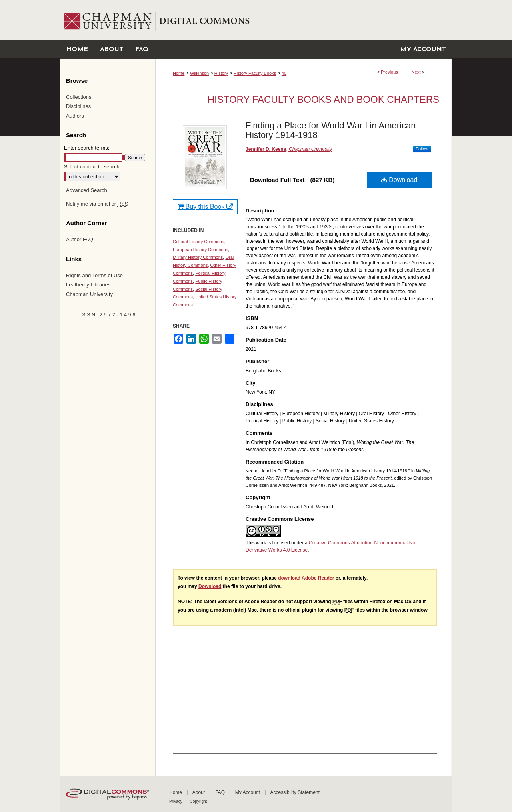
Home (179, 73)
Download (399, 180)
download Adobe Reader (306, 578)
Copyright (199, 801)
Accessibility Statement (295, 792)
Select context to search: (92, 167)
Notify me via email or (97, 204)
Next (416, 72)
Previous (389, 72)
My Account (248, 792)
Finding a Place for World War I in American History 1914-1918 (331, 130)
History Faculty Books (255, 73)
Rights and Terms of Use (94, 275)
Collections (79, 97)
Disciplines (78, 106)
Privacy (176, 801)
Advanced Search (87, 190)
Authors (75, 116)
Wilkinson (199, 73)
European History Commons (200, 250)
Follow (422, 149)
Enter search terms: (87, 148)
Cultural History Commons (198, 242)
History (221, 73)
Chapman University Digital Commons (303, 20)
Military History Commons (198, 257)
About (199, 792)
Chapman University (89, 294)
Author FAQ (80, 239)
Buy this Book (205, 207)
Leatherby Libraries (88, 285)
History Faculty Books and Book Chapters (323, 99)
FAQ (221, 792)
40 (284, 73)
